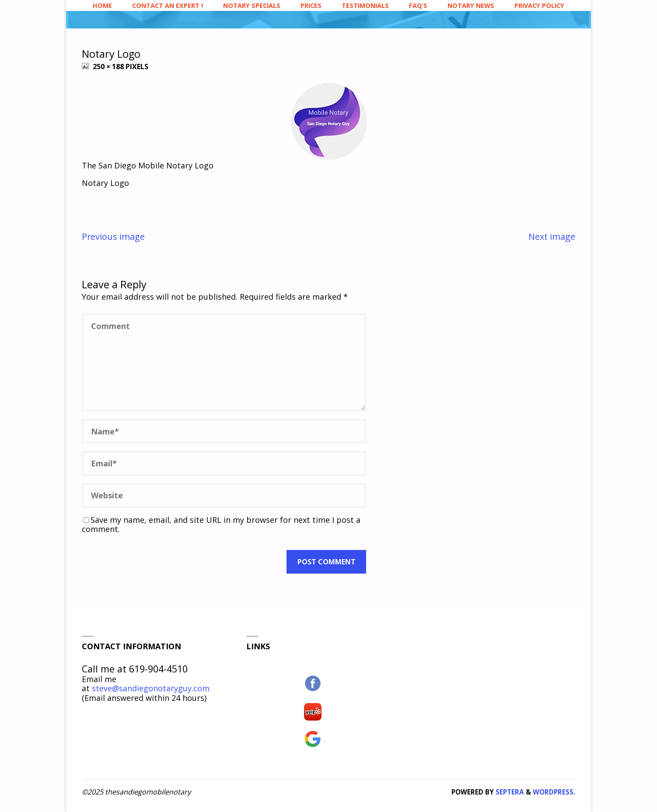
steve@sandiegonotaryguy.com (151, 688)
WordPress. (554, 792)
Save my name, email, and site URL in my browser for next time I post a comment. (221, 525)
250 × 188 (109, 66)
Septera (509, 792)
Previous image (113, 236)
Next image (552, 236)
